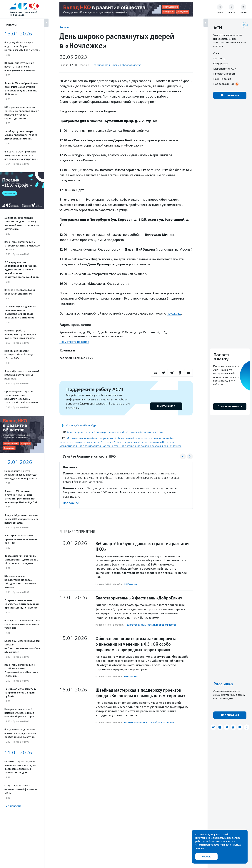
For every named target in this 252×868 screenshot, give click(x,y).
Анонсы (64, 27)
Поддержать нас (224, 84)
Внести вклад (166, 406)
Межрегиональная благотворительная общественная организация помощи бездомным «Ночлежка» (120, 446)
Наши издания (222, 79)
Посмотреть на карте (74, 342)
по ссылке (174, 313)
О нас (217, 53)
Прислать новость (224, 74)
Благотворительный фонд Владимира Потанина (145, 442)
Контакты (219, 58)
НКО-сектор (131, 584)
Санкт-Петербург (87, 425)
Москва (70, 425)
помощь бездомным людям (146, 432)
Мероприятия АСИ (225, 69)
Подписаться (230, 95)
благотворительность (80, 432)
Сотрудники (221, 63)
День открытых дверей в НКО (111, 432)
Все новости (13, 806)
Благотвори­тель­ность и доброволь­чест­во (117, 65)
